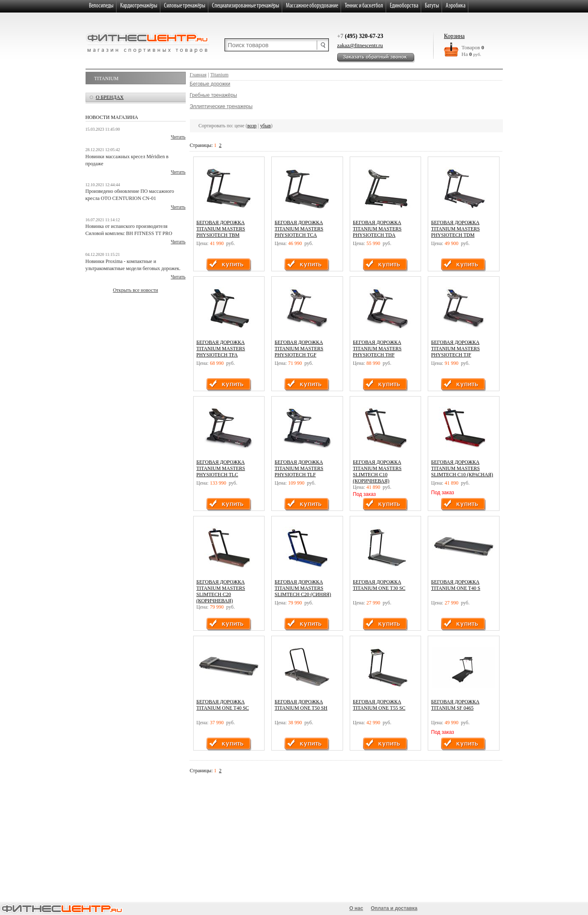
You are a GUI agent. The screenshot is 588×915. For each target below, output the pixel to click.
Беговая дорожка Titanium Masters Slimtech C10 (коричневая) (377, 471)
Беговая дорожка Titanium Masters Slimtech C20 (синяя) (303, 588)
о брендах (110, 97)
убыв (265, 126)
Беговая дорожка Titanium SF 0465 (455, 705)
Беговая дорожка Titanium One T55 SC (379, 705)
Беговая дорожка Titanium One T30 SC (379, 585)
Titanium (106, 78)
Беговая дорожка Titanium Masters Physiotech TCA (299, 229)
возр (252, 126)
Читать (178, 137)
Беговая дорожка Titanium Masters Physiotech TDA (377, 229)
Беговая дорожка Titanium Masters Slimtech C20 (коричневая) (221, 591)
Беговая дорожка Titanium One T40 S (456, 585)
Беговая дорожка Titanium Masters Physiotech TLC (221, 468)
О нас (356, 908)
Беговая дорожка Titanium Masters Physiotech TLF (299, 468)
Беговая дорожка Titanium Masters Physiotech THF (377, 349)
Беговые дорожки (210, 84)
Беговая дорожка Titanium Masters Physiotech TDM (456, 229)
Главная (198, 75)
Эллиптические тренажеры (221, 106)
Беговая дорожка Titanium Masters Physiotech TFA (221, 349)
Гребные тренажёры (213, 95)
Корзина (454, 36)
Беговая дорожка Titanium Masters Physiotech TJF (456, 349)
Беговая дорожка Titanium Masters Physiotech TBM (221, 229)
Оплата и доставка (394, 908)
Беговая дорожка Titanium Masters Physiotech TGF (299, 349)
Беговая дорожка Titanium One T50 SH (301, 705)
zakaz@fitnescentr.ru (360, 45)
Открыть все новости (135, 290)
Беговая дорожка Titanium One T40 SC (223, 705)
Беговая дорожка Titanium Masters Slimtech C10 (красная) (462, 468)
